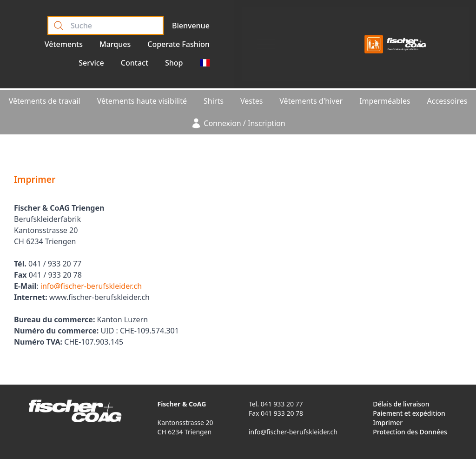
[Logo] (395, 44)
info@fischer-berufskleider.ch (91, 286)
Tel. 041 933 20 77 (276, 404)
